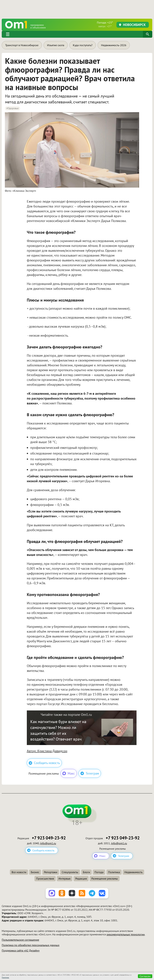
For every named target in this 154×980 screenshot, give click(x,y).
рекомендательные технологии (126, 934)
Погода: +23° (105, 24)
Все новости (19, 872)
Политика (114, 872)
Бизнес (35, 872)
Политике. (5, 977)
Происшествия (45, 879)
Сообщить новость (44, 763)
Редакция (81, 879)
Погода (99, 872)
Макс (68, 773)
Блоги (86, 872)
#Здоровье (13, 108)
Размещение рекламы (105, 879)
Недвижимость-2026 (114, 45)
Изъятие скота (56, 45)
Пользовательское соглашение (20, 940)
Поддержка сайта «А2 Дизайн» (21, 950)
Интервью (65, 879)
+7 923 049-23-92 (49, 838)
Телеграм (90, 773)
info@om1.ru (48, 843)
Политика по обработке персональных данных (31, 945)
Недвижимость (133, 872)
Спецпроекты (70, 872)
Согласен (145, 976)
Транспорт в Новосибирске (22, 45)
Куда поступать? (83, 45)
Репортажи (51, 872)
